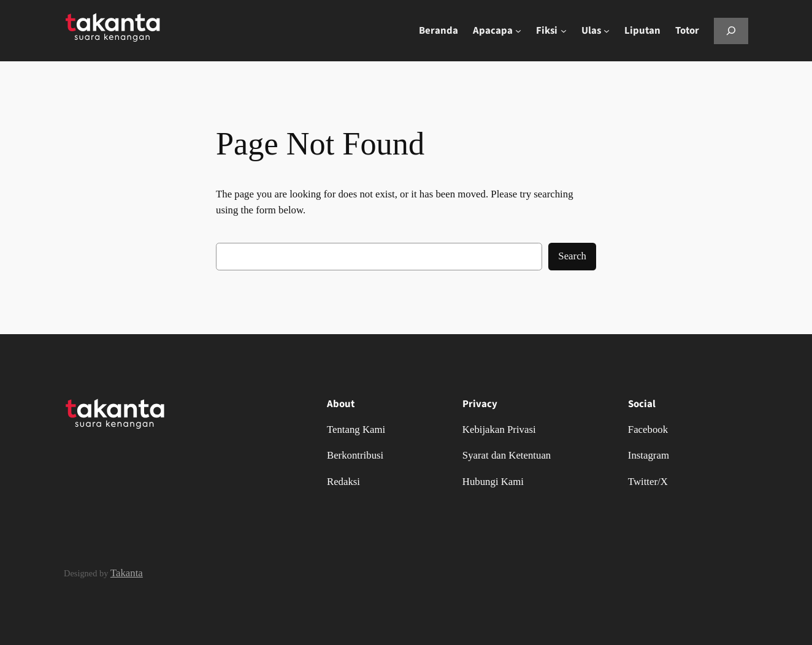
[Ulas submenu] (607, 31)
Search (572, 256)
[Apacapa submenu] (518, 31)
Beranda (439, 31)
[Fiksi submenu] (564, 31)
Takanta (127, 573)
